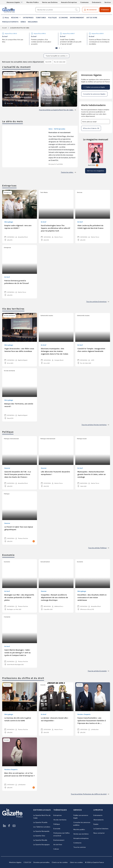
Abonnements (99, 820)
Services (108, 2)
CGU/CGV (27, 862)
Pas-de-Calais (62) (60, 62)
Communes (85, 2)
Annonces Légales (14, 2)
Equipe (96, 824)
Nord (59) (48, 62)
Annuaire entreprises (81, 838)
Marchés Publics (33, 2)
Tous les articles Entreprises (98, 302)
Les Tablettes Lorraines (42, 827)
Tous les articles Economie (98, 671)
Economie (63, 18)
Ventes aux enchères (81, 834)
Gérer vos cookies (76, 862)
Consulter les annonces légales (94, 94)
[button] (6, 18)
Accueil (4, 28)
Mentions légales (15, 862)
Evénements (97, 2)
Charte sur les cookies (60, 862)
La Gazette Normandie (41, 831)
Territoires (41, 18)
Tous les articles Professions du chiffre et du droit (90, 794)
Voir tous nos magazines (96, 171)
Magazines (33, 22)
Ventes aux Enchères (50, 2)
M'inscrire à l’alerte (91, 128)
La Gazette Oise (39, 836)
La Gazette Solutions (101, 829)
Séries (23, 22)
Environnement (77, 18)
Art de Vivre (92, 18)
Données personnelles (41, 862)
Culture (56, 849)
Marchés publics (79, 829)
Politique (52, 18)
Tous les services (80, 847)
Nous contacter (99, 833)
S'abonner (105, 10)
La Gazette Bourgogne (41, 844)
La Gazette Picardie (40, 822)
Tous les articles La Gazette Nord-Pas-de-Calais (57, 110)
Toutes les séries (68, 172)
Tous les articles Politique (99, 548)
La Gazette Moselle (40, 840)
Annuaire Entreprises (69, 2)
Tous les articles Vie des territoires (95, 425)
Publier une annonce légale (94, 87)
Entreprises (28, 18)
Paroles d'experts (10, 22)
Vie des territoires (60, 820)
